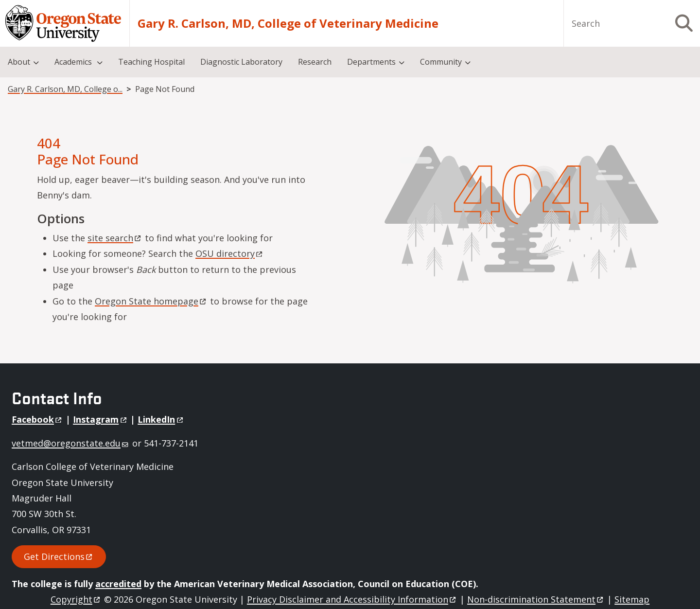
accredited (118, 584)
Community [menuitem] (441, 62)
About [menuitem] (19, 62)
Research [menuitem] (315, 62)
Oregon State (151, 301)
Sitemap (632, 599)
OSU (230, 253)
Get (59, 556)
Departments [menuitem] (371, 62)
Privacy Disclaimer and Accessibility (352, 599)
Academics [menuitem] (74, 62)
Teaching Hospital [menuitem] (151, 62)
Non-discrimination (536, 599)
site (115, 238)
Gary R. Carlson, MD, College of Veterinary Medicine (288, 23)
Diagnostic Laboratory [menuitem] (241, 62)
